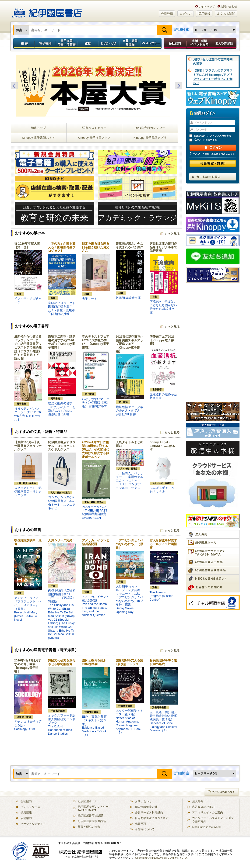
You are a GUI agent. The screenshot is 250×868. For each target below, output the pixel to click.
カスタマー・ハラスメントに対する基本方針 (213, 820)
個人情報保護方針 (146, 807)
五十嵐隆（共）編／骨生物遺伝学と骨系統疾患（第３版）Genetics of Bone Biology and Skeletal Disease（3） (163, 721)
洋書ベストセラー (94, 128)
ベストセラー (151, 43)
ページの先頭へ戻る (222, 792)
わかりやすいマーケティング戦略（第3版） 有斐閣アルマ (96, 403)
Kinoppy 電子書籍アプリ (150, 138)
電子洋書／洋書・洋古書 (66, 43)
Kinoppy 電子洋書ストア (94, 138)
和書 (23, 43)
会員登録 (167, 14)
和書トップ (38, 128)
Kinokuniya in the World (206, 827)
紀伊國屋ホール (88, 801)
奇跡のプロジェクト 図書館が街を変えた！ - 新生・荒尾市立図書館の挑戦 (63, 308)
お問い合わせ (229, 6)
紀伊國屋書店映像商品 (92, 821)
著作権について (145, 829)
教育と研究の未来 (89, 827)
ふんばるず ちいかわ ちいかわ (162, 490)
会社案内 (174, 43)
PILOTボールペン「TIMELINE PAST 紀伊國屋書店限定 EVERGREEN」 (95, 512)
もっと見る (172, 234)
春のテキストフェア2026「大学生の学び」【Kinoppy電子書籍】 (96, 342)
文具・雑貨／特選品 (130, 43)
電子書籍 (45, 43)
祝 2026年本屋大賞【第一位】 (27, 245)
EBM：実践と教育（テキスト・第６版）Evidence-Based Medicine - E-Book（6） (94, 726)
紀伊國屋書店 (47, 11)
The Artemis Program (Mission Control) (162, 596)
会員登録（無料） (213, 164)
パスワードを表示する (215, 140)
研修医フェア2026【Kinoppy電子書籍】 (162, 340)
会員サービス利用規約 (149, 812)
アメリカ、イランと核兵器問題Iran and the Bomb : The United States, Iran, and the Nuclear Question (96, 606)
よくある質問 (226, 14)
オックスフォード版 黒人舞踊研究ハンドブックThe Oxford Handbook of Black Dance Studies (63, 724)
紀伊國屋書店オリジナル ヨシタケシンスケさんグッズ (62, 446)
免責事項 (141, 824)
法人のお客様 (225, 43)
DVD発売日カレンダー (150, 128)
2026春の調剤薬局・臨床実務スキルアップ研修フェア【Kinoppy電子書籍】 (130, 344)
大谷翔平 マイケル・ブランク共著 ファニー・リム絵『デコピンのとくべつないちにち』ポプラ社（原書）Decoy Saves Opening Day (129, 599)
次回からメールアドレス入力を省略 (215, 136)
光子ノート (90, 299)
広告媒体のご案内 (203, 807)
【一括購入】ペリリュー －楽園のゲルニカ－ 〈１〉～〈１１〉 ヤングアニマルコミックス (129, 480)
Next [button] (179, 86)
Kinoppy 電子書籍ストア (39, 138)
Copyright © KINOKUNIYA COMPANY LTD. (161, 858)
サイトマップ (207, 6)
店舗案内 (26, 818)
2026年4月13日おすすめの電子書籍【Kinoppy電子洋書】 (28, 666)
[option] (96, 86)
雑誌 (88, 43)
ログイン (186, 14)
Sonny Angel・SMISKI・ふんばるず (162, 446)
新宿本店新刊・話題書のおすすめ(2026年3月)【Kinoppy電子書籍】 (62, 342)
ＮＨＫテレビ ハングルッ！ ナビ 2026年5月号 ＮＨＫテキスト (28, 414)
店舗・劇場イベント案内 (199, 43)
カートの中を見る (213, 177)
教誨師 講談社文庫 (128, 298)
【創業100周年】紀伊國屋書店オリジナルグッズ (28, 446)
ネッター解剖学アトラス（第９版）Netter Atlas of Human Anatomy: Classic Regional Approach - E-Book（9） (129, 722)
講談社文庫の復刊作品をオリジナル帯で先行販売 (163, 247)
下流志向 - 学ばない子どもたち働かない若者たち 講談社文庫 (163, 307)
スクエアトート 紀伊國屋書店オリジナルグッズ (28, 491)
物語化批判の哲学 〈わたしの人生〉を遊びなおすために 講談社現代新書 (62, 409)
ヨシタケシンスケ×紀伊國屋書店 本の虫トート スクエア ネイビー (63, 503)
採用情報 (204, 14)
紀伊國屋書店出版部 (90, 815)
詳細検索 (182, 29)
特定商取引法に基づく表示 (152, 818)
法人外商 (198, 801)
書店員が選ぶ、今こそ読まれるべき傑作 (129, 245)
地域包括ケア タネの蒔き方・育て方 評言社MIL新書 (129, 411)
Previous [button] (14, 86)
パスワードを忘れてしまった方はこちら (213, 154)
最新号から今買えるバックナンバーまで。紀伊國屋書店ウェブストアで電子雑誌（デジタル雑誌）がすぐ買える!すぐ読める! (28, 348)
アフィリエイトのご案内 (208, 812)
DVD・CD (109, 43)
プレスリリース (30, 807)
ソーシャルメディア (33, 824)
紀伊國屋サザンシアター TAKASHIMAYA (93, 808)
